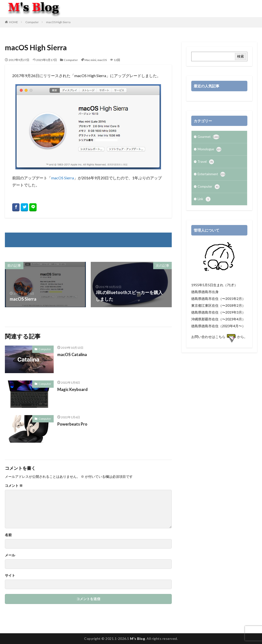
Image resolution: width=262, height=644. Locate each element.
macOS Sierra (63, 178)
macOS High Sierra (58, 22)
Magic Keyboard (74, 389)
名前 (8, 535)
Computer (32, 22)
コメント (14, 486)
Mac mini (90, 60)
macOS (102, 60)
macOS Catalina (73, 354)
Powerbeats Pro (73, 424)
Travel (206, 163)
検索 (241, 56)
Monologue (210, 150)
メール (10, 555)
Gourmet (209, 137)
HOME (14, 22)
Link (204, 202)
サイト (10, 575)
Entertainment (212, 176)
